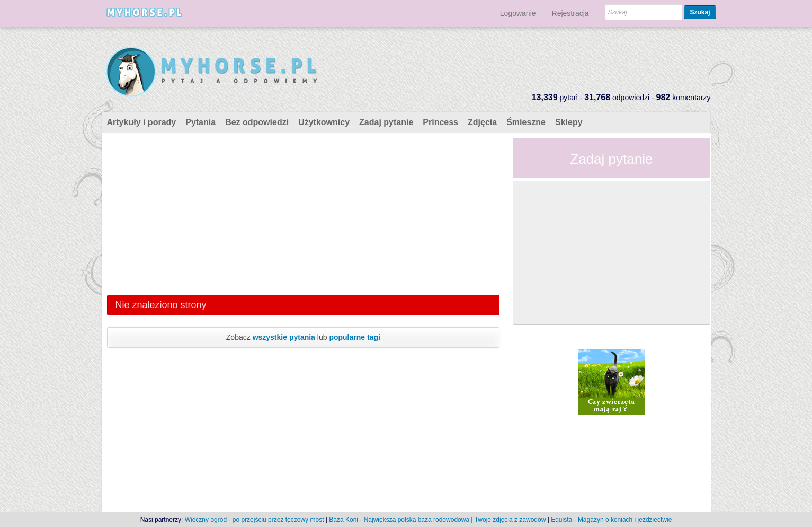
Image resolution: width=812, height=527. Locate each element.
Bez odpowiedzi (257, 122)
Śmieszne (526, 122)
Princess (440, 122)
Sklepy (569, 122)
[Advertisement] (304, 213)
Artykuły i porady (142, 122)
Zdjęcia (482, 122)
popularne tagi (354, 337)
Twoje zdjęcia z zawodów (510, 520)
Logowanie (518, 13)
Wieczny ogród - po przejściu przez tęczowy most (255, 520)
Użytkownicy (324, 122)
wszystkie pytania (284, 337)
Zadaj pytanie (386, 122)
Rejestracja (570, 13)
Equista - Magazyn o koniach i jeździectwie (611, 520)
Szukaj (700, 12)
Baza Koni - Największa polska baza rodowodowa (399, 520)
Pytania (200, 122)
